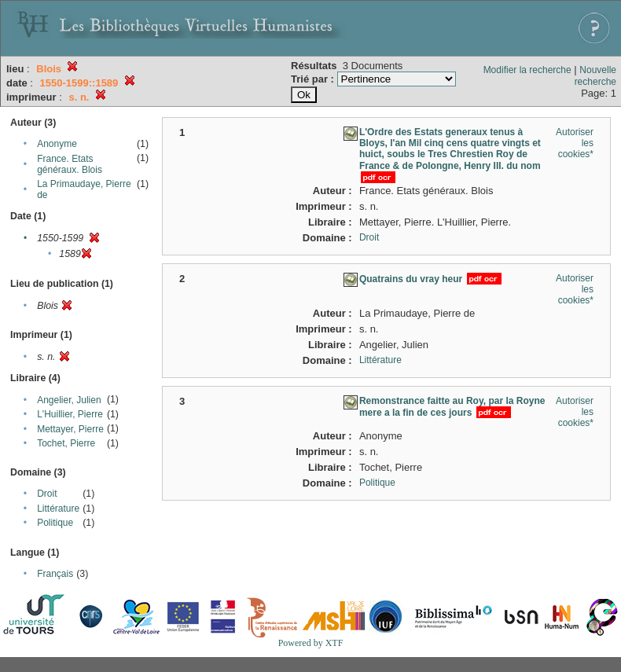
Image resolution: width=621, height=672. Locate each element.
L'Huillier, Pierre (70, 414)
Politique (55, 523)
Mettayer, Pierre (70, 429)
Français (55, 574)
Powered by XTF (311, 643)
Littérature (58, 509)
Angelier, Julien (69, 400)
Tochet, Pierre (66, 443)
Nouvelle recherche (595, 76)
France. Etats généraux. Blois (70, 164)
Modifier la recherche (527, 70)
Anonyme (57, 144)
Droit (47, 494)
